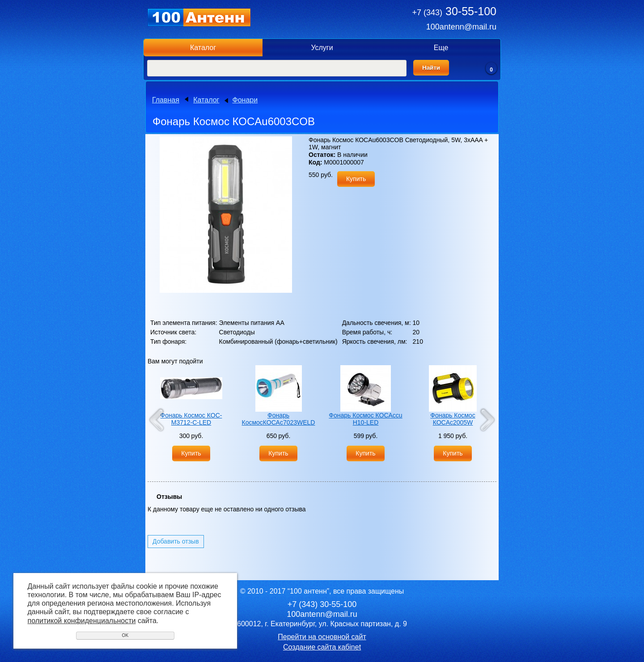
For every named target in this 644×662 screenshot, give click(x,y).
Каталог (203, 48)
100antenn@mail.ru (461, 27)
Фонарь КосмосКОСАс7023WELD (279, 419)
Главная (166, 100)
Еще (441, 48)
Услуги (322, 48)
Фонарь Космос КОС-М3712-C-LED (191, 419)
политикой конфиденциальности (82, 621)
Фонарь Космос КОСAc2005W (453, 419)
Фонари (245, 100)
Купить (356, 179)
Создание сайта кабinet (322, 647)
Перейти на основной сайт (322, 637)
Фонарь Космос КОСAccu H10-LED (365, 419)
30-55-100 (454, 11)
